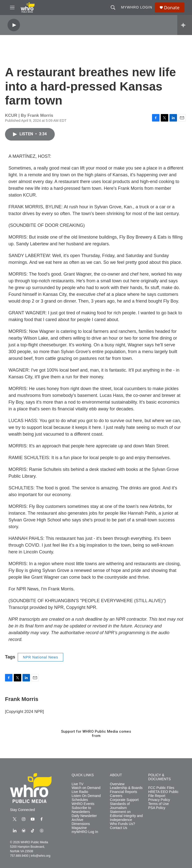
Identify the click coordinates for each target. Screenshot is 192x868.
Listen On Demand (86, 796)
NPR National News (41, 657)
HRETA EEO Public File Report (163, 794)
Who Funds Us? (122, 824)
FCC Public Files (161, 788)
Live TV (77, 784)
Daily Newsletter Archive (84, 818)
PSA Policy (157, 808)
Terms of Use (158, 804)
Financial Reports (124, 792)
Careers (116, 796)
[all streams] (185, 25)
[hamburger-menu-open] (12, 8)
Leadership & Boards (126, 788)
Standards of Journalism (120, 806)
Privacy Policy (159, 800)
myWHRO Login (137, 7)
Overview (117, 784)
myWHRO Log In (85, 832)
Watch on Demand (86, 788)
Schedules (80, 800)
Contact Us (119, 828)
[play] (14, 25)
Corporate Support (124, 800)
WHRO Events (83, 804)
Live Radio (80, 792)
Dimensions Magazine (81, 826)
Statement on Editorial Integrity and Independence (126, 816)
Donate (172, 8)
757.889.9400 (19, 856)
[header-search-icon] (113, 8)
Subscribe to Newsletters (81, 810)
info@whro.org (40, 856)
